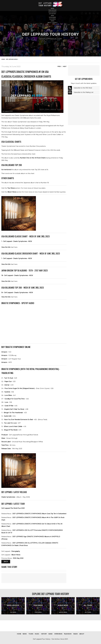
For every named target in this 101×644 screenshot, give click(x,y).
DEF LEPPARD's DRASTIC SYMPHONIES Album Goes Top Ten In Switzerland (39, 514)
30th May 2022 (18, 558)
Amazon (4, 352)
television (53, 19)
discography (52, 12)
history (44, 634)
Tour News (11, 188)
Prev (59, 66)
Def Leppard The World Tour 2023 (13, 508)
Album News (12, 192)
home (3, 59)
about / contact (52, 23)
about (82, 634)
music (37, 634)
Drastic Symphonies (8, 497)
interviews (52, 17)
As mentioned (6, 170)
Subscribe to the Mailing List (84, 92)
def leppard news (12, 59)
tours (31, 634)
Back (6, 562)
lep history (52, 14)
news (53, 8)
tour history (53, 10)
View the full (6, 247)
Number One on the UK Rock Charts (33, 158)
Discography (16, 551)
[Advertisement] (34, 578)
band (53, 16)
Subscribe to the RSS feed (83, 88)
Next (65, 66)
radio (53, 21)
